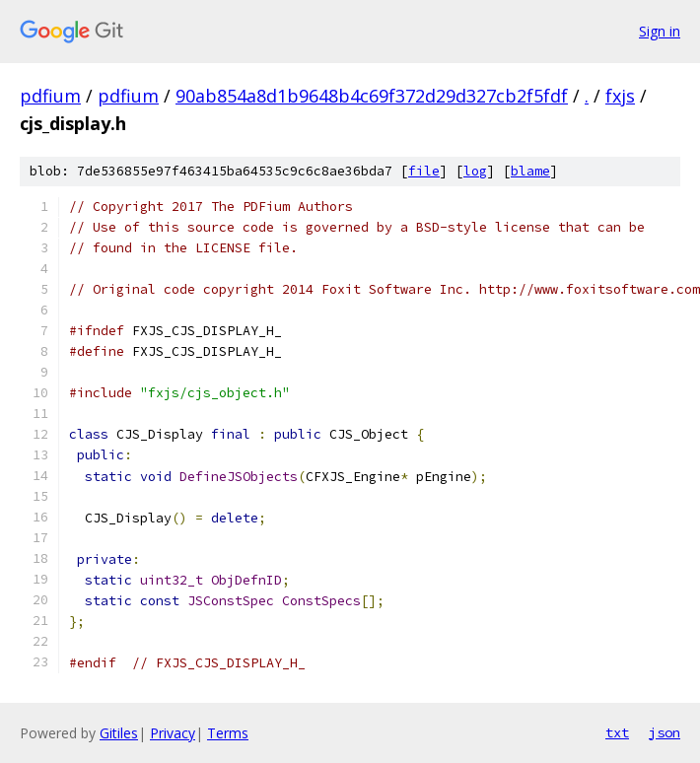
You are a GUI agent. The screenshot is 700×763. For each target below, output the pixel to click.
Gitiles (119, 733)
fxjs (620, 96)
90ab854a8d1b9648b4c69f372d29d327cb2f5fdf (372, 96)
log (475, 171)
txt (617, 732)
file (424, 171)
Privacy (173, 733)
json (665, 732)
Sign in (660, 31)
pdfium (50, 96)
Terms (228, 733)
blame (530, 171)
